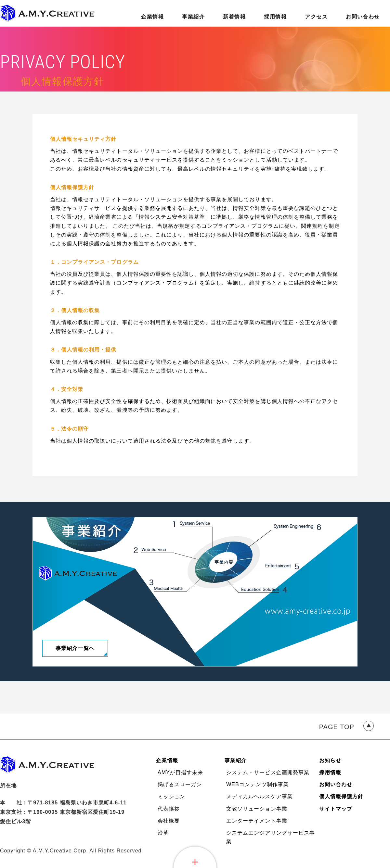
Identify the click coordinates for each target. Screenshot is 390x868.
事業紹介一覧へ (75, 648)
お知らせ (330, 760)
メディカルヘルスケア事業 (259, 796)
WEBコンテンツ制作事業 (258, 784)
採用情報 (275, 17)
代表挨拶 (169, 809)
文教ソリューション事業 (257, 809)
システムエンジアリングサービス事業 (271, 837)
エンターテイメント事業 (257, 821)
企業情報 (152, 17)
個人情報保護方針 (341, 796)
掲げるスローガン (180, 784)
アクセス (316, 17)
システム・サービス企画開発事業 (268, 772)
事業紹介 (193, 17)
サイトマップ (336, 809)
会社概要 (169, 821)
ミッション (171, 796)
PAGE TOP (337, 727)
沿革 (163, 833)
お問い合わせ (363, 17)
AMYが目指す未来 (180, 772)
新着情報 (234, 17)
